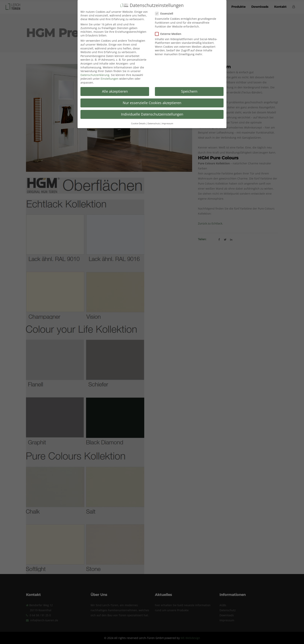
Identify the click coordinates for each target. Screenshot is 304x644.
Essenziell (166, 10)
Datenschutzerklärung (95, 72)
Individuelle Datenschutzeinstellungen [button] (152, 111)
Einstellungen (110, 76)
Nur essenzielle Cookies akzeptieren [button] (152, 100)
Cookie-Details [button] (138, 120)
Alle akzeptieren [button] (115, 88)
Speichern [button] (189, 88)
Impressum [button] (168, 120)
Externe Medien (170, 31)
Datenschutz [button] (154, 120)
